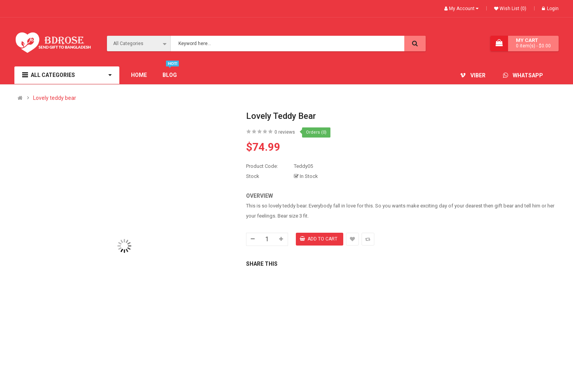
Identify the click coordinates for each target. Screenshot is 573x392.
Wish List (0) (512, 9)
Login (550, 9)
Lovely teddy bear (55, 98)
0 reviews (285, 132)
